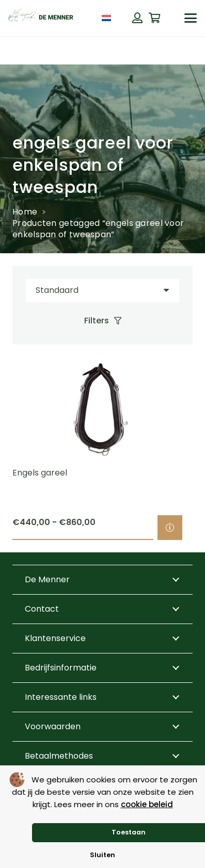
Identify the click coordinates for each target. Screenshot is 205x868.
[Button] (137, 18)
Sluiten (102, 855)
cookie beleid (147, 804)
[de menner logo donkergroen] (41, 18)
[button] (191, 18)
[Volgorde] (102, 291)
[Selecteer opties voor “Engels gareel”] (170, 528)
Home (25, 212)
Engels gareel (40, 473)
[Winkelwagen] (155, 18)
